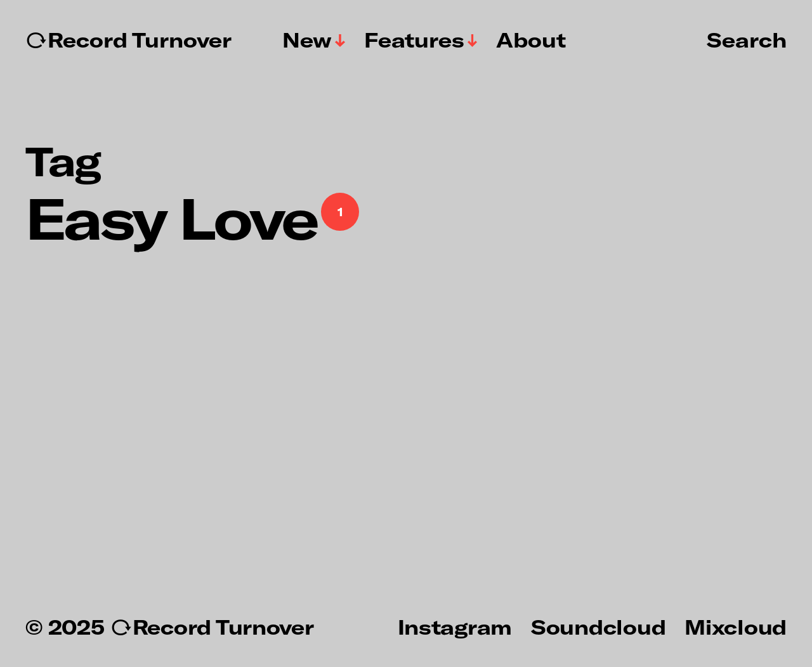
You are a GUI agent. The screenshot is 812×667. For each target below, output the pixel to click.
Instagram (455, 626)
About (531, 40)
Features (414, 40)
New (307, 40)
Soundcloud (598, 626)
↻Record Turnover (128, 40)
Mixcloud (736, 626)
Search (747, 39)
